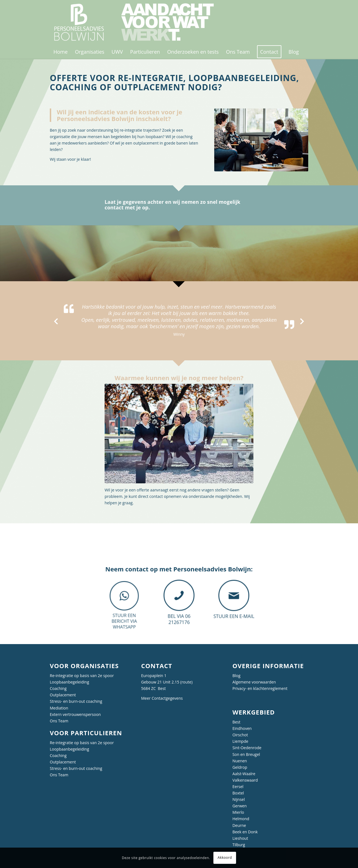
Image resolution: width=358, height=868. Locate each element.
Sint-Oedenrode (247, 748)
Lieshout (240, 838)
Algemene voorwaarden (254, 682)
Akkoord (225, 858)
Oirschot (240, 735)
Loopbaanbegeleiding (70, 682)
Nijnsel (239, 799)
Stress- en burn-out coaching (76, 701)
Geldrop (240, 767)
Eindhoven (242, 728)
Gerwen (240, 806)
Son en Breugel (246, 754)
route (187, 682)
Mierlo (238, 812)
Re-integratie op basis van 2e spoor (82, 676)
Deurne (239, 825)
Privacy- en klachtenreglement (260, 688)
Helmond (241, 819)
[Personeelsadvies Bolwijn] (137, 22)
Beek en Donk (245, 832)
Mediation (59, 708)
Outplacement (63, 695)
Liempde (240, 741)
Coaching (58, 688)
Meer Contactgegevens (162, 698)
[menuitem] (61, 52)
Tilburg (239, 845)
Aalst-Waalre (244, 774)
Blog (236, 676)
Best (236, 722)
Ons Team (59, 721)
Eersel (238, 787)
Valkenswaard (245, 780)
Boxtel (238, 793)
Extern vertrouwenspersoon (75, 714)
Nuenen (240, 761)
